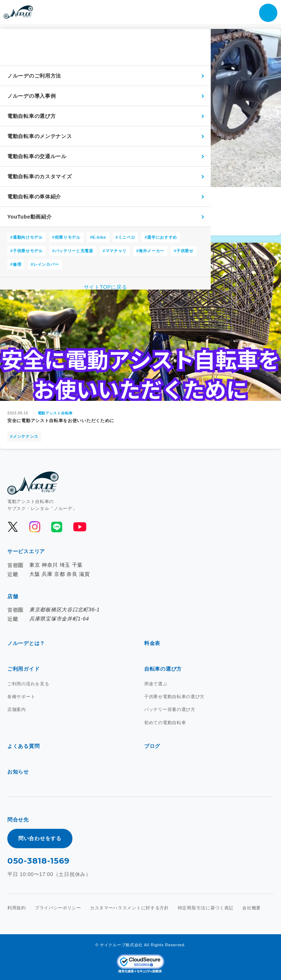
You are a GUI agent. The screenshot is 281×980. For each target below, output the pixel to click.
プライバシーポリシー (58, 908)
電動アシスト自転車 (55, 413)
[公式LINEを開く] (57, 527)
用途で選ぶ (156, 684)
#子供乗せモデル (27, 251)
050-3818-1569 (38, 861)
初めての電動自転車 (165, 723)
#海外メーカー (150, 251)
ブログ (152, 746)
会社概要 (252, 908)
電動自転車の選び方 (31, 116)
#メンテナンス (24, 436)
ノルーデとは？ (26, 643)
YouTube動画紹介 (30, 217)
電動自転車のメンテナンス (40, 136)
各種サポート (21, 697)
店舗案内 (17, 709)
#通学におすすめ (161, 237)
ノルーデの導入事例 (31, 96)
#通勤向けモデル (27, 237)
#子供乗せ (184, 251)
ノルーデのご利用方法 (34, 76)
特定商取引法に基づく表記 (206, 908)
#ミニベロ (125, 237)
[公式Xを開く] (13, 527)
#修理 (16, 264)
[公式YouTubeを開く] (79, 527)
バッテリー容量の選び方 (170, 709)
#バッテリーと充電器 (73, 251)
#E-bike (98, 237)
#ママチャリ (115, 251)
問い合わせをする (40, 838)
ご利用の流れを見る (28, 684)
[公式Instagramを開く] (35, 527)
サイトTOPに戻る (106, 287)
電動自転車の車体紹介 (34, 197)
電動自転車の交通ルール (37, 156)
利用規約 (17, 908)
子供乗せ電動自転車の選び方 (174, 697)
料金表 (152, 643)
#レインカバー (45, 264)
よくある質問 (23, 746)
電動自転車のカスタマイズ (40, 176)
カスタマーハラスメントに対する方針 (130, 908)
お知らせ (18, 772)
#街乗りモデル (66, 237)
